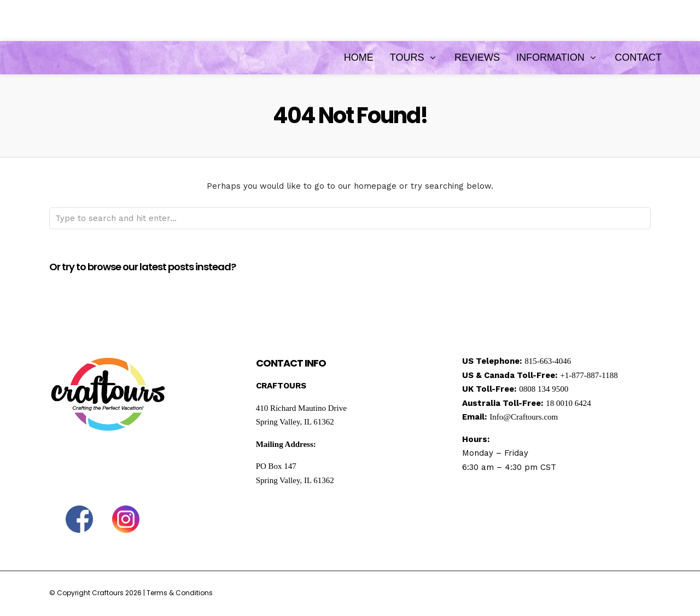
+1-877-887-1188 (589, 375)
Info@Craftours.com (524, 417)
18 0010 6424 (568, 403)
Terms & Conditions (180, 593)
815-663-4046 (548, 361)
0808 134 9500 (544, 389)
